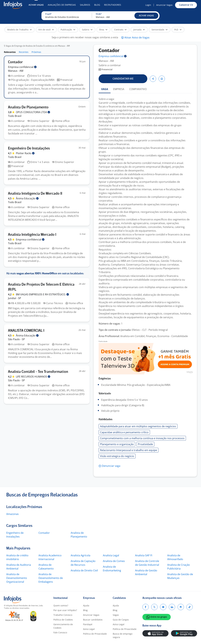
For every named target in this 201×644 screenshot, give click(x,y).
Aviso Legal (89, 629)
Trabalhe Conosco (63, 615)
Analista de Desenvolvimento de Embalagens (51, 578)
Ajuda (86, 605)
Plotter (25, 153)
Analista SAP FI (144, 555)
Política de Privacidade (95, 634)
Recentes (24, 52)
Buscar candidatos (93, 620)
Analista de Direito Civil (84, 570)
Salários (85, 5)
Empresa (113, 56)
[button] (146, 16)
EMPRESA (119, 89)
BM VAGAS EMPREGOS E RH (42, 294)
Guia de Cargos (121, 620)
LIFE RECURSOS (33, 377)
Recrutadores (113, 5)
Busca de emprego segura (123, 635)
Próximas (36, 52)
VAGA (105, 89)
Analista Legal (111, 555)
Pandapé (88, 624)
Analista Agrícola (80, 555)
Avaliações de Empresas (62, 5)
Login (148, 5)
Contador (44, 533)
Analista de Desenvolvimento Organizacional (17, 578)
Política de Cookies (63, 620)
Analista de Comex (114, 561)
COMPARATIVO (138, 89)
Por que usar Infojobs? (65, 610)
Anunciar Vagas (164, 5)
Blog (97, 5)
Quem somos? (61, 605)
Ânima (27, 198)
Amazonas (12, 514)
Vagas (116, 615)
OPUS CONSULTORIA (33, 112)
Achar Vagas (36, 5)
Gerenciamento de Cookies (63, 626)
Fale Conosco (60, 632)
